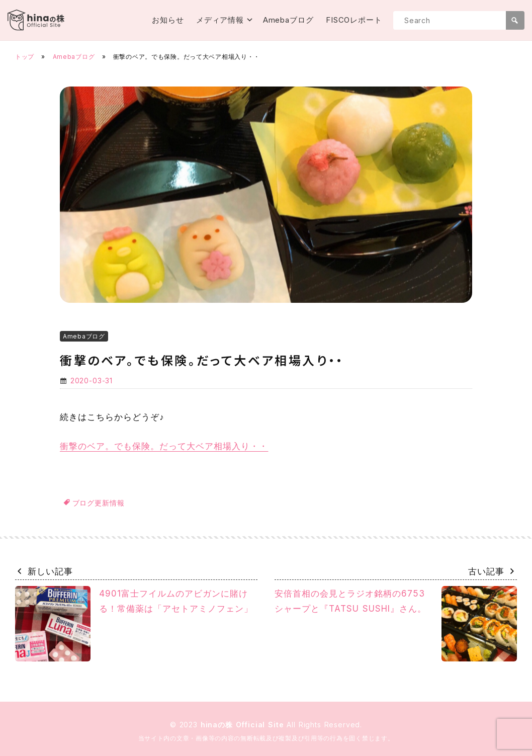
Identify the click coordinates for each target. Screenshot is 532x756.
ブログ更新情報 (99, 503)
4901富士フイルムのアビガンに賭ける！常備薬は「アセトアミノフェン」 (134, 624)
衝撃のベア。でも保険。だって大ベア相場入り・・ (164, 446)
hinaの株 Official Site (244, 725)
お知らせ (168, 20)
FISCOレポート (354, 20)
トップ (25, 57)
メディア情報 (220, 20)
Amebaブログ (288, 20)
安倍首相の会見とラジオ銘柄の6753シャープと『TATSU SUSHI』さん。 (396, 624)
